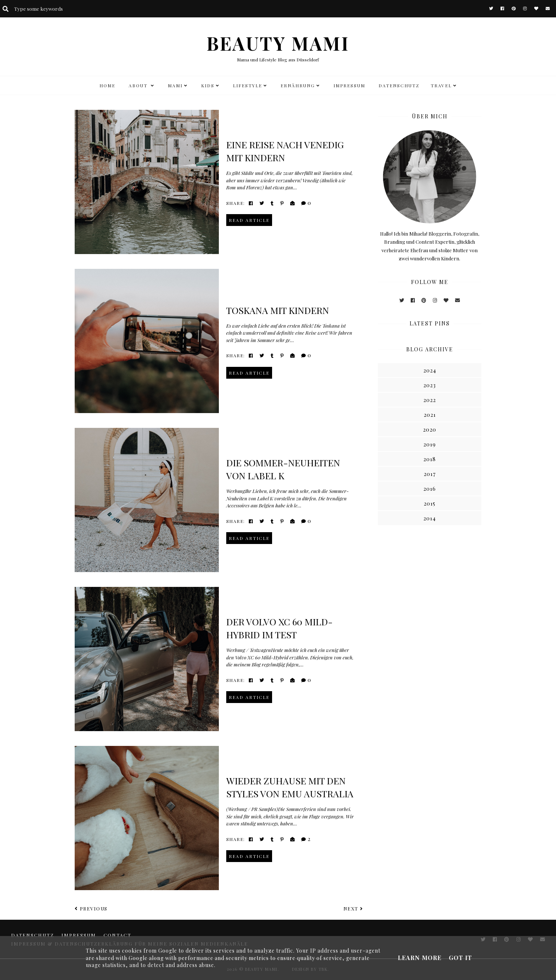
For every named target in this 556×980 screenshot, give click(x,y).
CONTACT (117, 935)
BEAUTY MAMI (278, 43)
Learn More (420, 958)
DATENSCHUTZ (399, 85)
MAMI (175, 85)
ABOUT (139, 85)
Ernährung (298, 85)
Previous (91, 908)
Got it (460, 958)
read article (249, 220)
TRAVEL (441, 85)
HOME (107, 85)
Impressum (349, 85)
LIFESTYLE (248, 85)
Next (353, 908)
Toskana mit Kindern (278, 310)
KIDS (208, 85)
